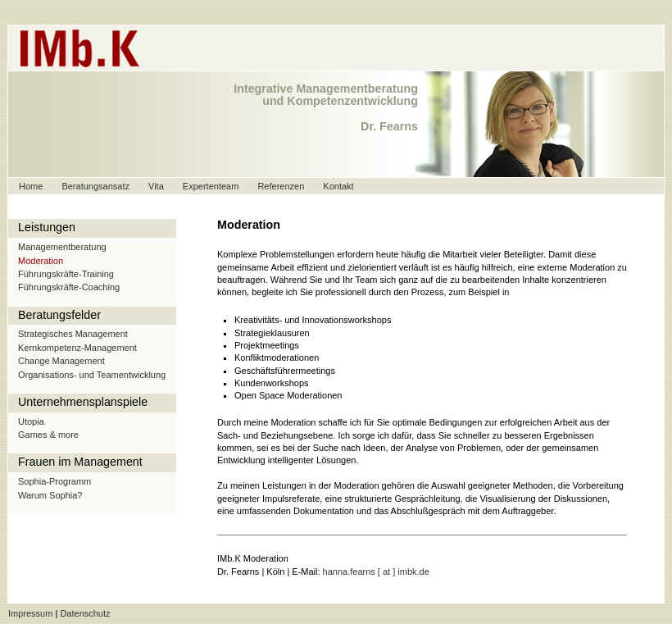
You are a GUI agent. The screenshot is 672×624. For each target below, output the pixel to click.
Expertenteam (211, 186)
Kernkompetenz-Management (77, 348)
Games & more (48, 435)
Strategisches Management (73, 334)
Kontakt (338, 186)
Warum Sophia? (50, 495)
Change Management (61, 361)
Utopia (31, 421)
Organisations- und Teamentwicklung (92, 375)
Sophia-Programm (54, 481)
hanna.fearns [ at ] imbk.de (376, 572)
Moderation (41, 261)
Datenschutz (85, 613)
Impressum (30, 613)
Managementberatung (62, 247)
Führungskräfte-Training (66, 274)
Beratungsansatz (95, 186)
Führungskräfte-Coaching (69, 287)
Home (31, 186)
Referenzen (281, 186)
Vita (156, 186)
